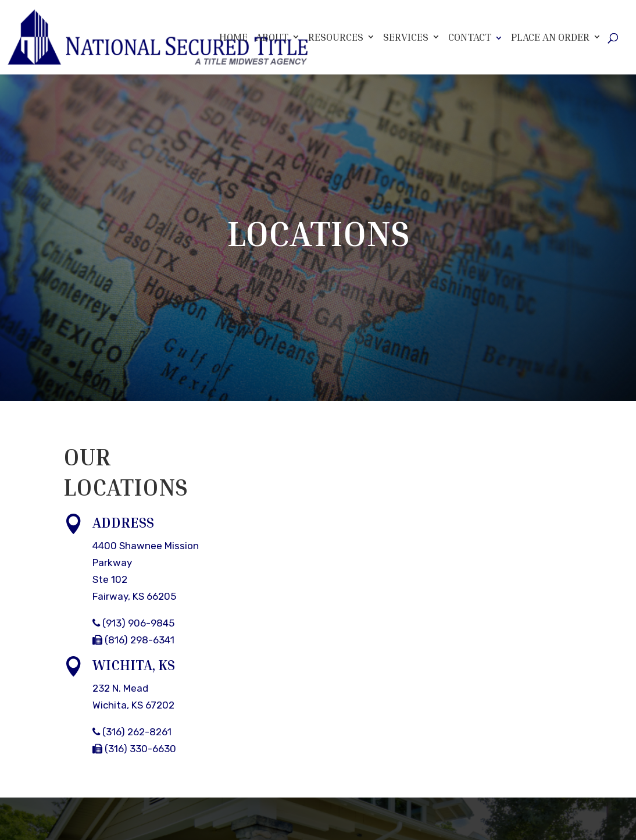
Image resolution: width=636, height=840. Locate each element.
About (272, 37)
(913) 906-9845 (133, 623)
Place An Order (550, 37)
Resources (336, 37)
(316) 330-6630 (134, 749)
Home (233, 37)
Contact (470, 37)
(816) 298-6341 (133, 640)
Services (406, 37)
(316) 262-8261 (132, 732)
